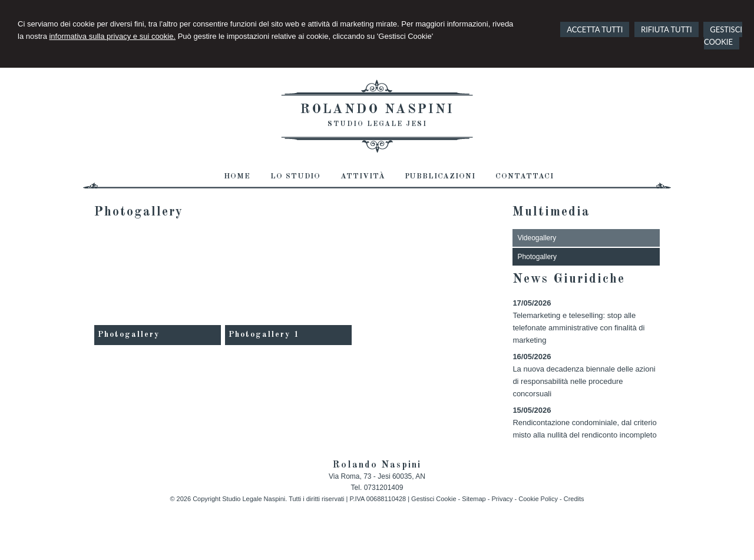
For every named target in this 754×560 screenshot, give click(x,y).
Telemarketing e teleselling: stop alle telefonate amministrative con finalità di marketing (578, 328)
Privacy (502, 499)
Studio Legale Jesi (377, 124)
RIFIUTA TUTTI (667, 29)
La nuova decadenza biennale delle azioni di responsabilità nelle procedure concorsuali (584, 381)
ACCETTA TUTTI (595, 29)
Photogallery (129, 334)
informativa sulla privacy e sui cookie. (112, 36)
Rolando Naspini (377, 110)
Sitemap (474, 499)
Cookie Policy (538, 499)
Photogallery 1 (264, 334)
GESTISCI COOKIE (723, 36)
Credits (574, 499)
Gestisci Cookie (434, 499)
